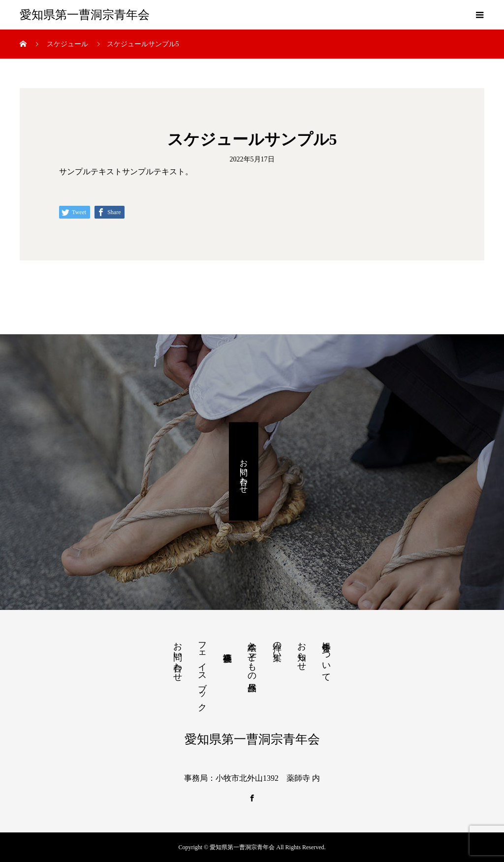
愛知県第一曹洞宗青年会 (85, 15)
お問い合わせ (244, 472)
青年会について (326, 657)
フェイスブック (202, 671)
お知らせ (302, 651)
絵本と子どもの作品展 (252, 656)
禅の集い (277, 646)
